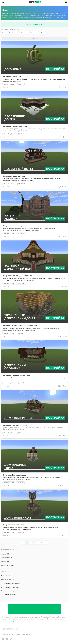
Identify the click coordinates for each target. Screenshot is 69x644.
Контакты (26, 634)
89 (42, 543)
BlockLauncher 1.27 (7, 580)
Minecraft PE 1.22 (6, 558)
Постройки (12, 29)
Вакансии (16, 634)
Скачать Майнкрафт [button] (34, 24)
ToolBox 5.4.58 (6, 576)
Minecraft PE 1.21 (6, 561)
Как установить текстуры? (10, 587)
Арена (16, 33)
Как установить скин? (8, 595)
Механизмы (35, 33)
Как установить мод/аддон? (10, 583)
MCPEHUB (4, 29)
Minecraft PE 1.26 (7, 554)
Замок (4, 33)
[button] (3, 2)
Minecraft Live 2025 (7, 565)
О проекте (6, 634)
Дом (10, 33)
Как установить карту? (9, 591)
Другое (43, 33)
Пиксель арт (25, 33)
